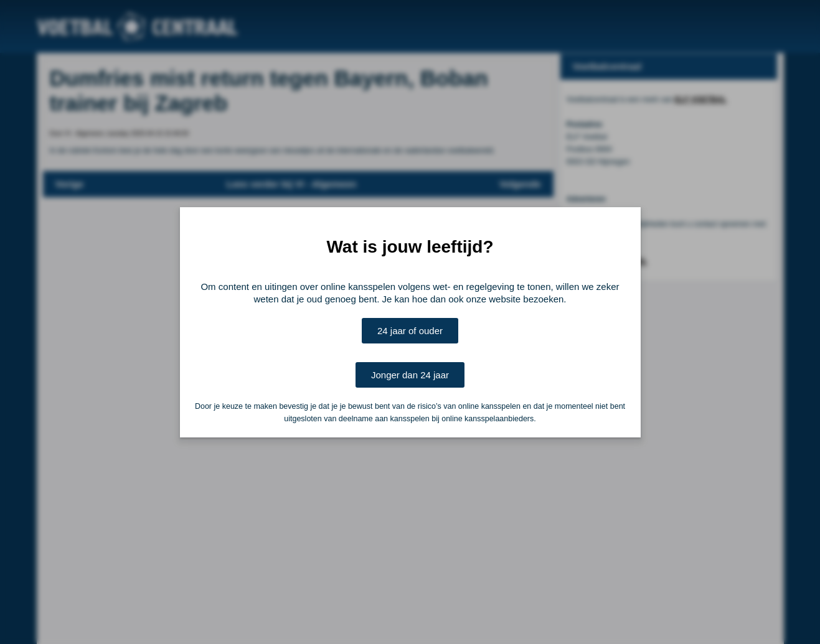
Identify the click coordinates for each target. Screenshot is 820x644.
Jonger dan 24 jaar (410, 375)
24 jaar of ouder (410, 331)
